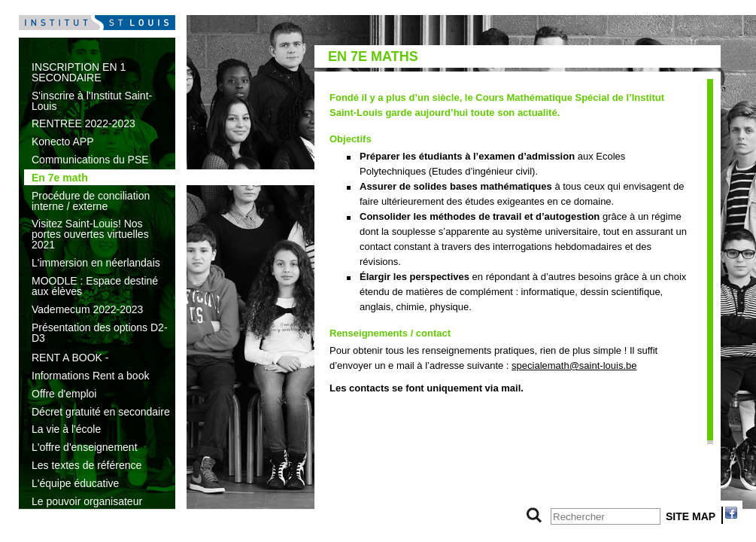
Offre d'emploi (64, 394)
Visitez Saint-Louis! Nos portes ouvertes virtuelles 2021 (90, 234)
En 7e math (60, 178)
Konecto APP (63, 142)
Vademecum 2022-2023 (87, 309)
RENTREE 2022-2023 (83, 123)
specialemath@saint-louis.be (574, 365)
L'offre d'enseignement (85, 447)
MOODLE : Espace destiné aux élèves (95, 286)
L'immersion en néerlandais (96, 263)
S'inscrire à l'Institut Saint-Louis (92, 101)
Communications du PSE (90, 160)
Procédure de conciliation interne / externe (91, 201)
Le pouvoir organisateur (87, 501)
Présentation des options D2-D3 (100, 333)
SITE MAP (691, 516)
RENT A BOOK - (70, 358)
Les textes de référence (87, 465)
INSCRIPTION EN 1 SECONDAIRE (79, 72)
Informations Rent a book (90, 376)
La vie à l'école (66, 429)
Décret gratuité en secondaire (101, 412)
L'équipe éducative (75, 483)
